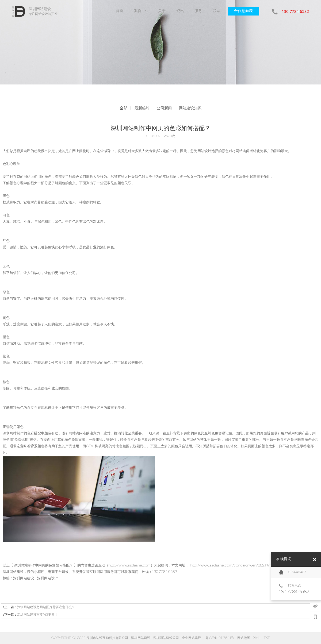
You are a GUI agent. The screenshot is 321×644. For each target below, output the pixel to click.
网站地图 (244, 638)
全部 (124, 108)
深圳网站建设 (13, 572)
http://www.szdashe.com (130, 566)
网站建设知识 (190, 108)
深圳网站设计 (48, 579)
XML (257, 638)
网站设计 (204, 151)
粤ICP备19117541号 (220, 638)
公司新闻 (164, 108)
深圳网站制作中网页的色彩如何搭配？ (43, 566)
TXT (267, 638)
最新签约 (142, 108)
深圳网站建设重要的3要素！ (37, 615)
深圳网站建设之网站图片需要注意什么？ (46, 607)
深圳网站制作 (13, 434)
